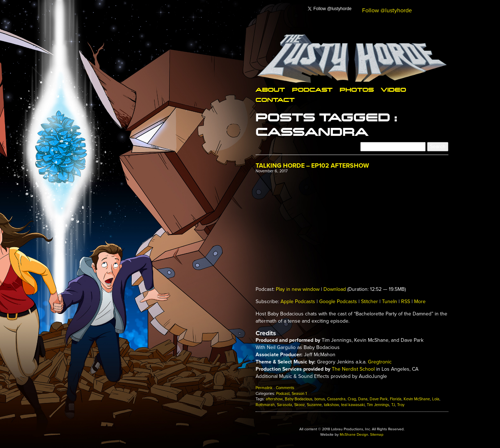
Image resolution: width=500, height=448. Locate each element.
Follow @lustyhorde (387, 10)
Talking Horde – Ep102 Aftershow (312, 166)
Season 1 (299, 394)
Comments (285, 388)
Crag (352, 399)
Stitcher (369, 301)
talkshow (331, 405)
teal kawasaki (353, 405)
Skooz (299, 405)
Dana (363, 399)
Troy (401, 405)
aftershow (274, 399)
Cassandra (336, 399)
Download (335, 289)
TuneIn (390, 301)
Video (394, 89)
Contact (275, 100)
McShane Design (354, 434)
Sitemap (377, 434)
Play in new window (298, 289)
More (420, 301)
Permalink (264, 388)
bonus (320, 399)
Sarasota (284, 405)
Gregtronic (380, 362)
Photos (357, 89)
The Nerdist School (353, 369)
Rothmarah (265, 405)
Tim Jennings (378, 405)
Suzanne (314, 405)
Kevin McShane (417, 399)
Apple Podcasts (298, 301)
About (270, 89)
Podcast (312, 89)
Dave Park (379, 399)
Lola (436, 399)
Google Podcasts (338, 301)
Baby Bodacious (299, 399)
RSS (406, 301)
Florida (396, 399)
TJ (393, 405)
